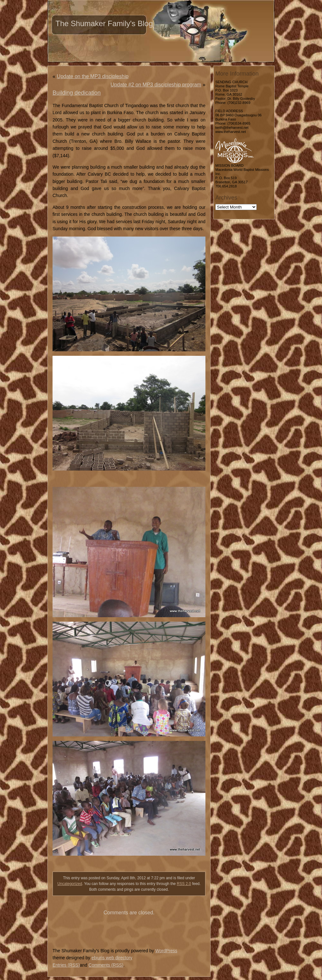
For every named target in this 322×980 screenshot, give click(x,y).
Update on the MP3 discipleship (93, 76)
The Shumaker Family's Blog (104, 23)
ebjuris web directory (112, 958)
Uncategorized (70, 884)
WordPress (166, 951)
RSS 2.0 (184, 884)
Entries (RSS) (66, 965)
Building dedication (77, 93)
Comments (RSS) (106, 965)
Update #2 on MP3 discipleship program (156, 85)
